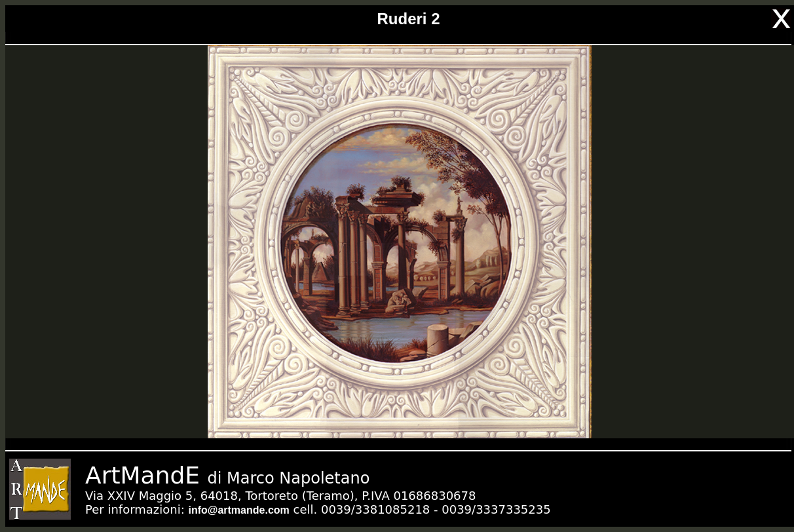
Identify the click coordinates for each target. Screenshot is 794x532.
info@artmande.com (238, 510)
